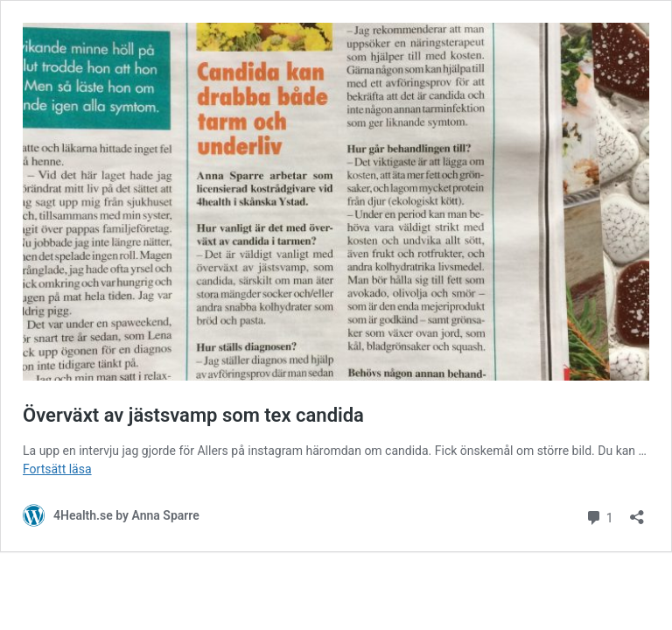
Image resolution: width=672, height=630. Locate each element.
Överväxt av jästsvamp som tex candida (193, 415)
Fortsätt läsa (57, 469)
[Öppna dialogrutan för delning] (637, 511)
